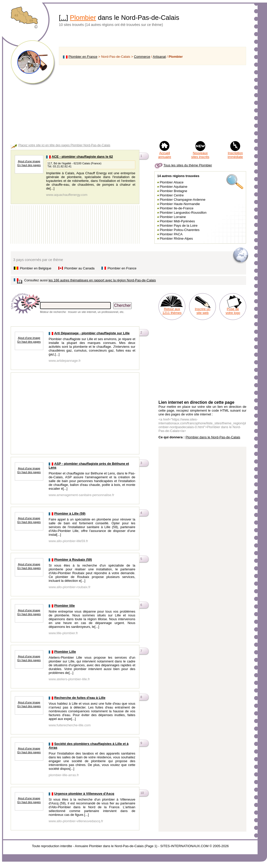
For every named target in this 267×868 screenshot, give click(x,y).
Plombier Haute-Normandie (180, 204)
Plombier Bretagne (173, 191)
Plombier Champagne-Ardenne (183, 200)
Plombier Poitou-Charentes (180, 230)
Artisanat (159, 57)
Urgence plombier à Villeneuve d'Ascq (84, 794)
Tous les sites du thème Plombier (188, 165)
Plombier (83, 18)
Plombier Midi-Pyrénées (177, 221)
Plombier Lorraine (173, 217)
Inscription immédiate (235, 155)
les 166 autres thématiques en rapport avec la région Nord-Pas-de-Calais (102, 280)
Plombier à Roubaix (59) (73, 560)
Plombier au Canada (80, 268)
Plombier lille (65, 606)
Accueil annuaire (165, 155)
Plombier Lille (65, 652)
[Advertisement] (152, 103)
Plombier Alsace (172, 182)
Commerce (142, 57)
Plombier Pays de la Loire (179, 226)
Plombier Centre (172, 195)
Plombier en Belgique (36, 268)
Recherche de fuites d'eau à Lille (80, 698)
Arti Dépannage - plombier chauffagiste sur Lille (92, 333)
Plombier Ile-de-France (177, 208)
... (63, 18)
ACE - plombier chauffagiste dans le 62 (82, 157)
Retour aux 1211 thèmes (172, 311)
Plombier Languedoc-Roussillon (183, 213)
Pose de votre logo (233, 311)
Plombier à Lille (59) (70, 513)
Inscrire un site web (203, 311)
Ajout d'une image (29, 161)
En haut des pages (29, 165)
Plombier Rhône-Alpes (176, 238)
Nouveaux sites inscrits (200, 155)
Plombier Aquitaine (173, 187)
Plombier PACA (171, 234)
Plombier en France (83, 57)
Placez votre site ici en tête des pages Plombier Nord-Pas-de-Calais (64, 145)
